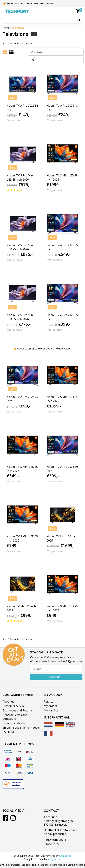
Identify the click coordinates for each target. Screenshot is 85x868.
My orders (50, 706)
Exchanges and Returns (18, 710)
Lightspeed (65, 856)
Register (49, 702)
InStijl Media (54, 859)
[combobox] (42, 20)
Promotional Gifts (14, 723)
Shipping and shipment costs (21, 728)
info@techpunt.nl (55, 840)
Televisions (18, 28)
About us (8, 702)
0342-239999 (52, 844)
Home (6, 28)
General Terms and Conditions (15, 717)
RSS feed (8, 732)
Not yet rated (14, 120)
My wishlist (51, 710)
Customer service (14, 706)
